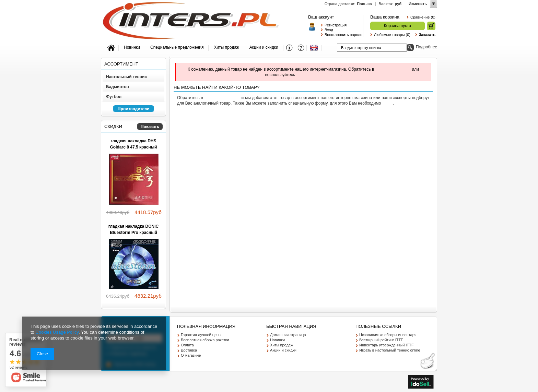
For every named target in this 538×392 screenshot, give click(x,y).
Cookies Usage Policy (57, 332)
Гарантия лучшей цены (201, 335)
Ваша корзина (385, 17)
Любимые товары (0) (392, 35)
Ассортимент (121, 64)
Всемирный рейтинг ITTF (381, 340)
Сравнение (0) (423, 17)
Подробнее (426, 47)
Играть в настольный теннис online (390, 350)
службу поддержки (393, 69)
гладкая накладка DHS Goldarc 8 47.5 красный (134, 144)
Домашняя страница (288, 335)
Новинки (277, 340)
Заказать (427, 35)
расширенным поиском (318, 75)
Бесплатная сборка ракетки (205, 340)
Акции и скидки (283, 350)
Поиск (410, 47)
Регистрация (336, 25)
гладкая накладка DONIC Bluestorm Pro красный (133, 229)
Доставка (189, 350)
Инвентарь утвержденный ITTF (387, 345)
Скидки (113, 126)
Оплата (187, 345)
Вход (329, 30)
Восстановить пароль (342, 35)
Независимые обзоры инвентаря (388, 335)
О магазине (191, 355)
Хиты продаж (282, 345)
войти (388, 103)
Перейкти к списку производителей (130, 112)
